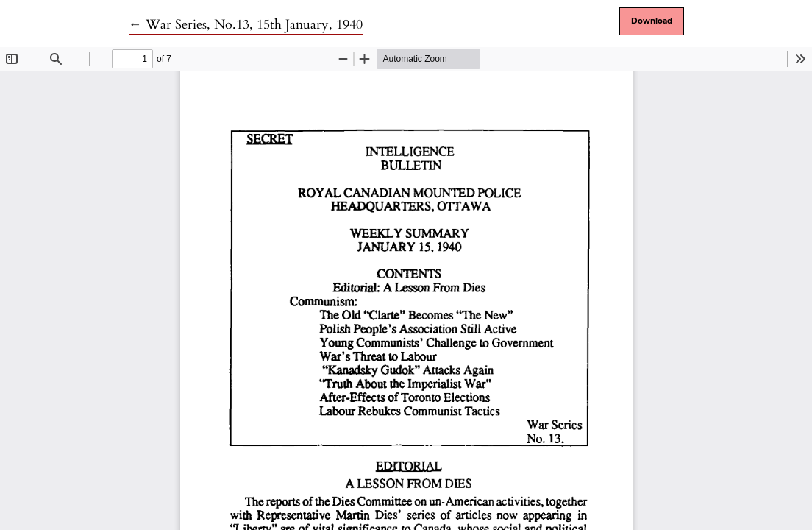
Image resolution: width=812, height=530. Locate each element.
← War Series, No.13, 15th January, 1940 (246, 25)
